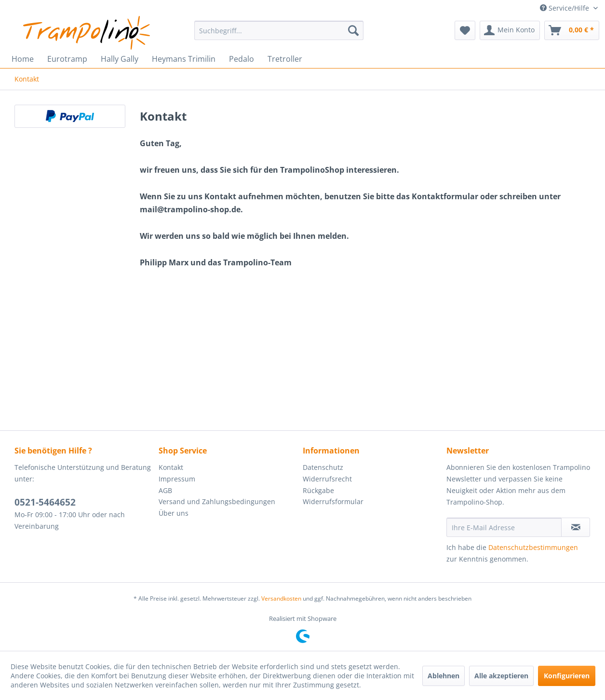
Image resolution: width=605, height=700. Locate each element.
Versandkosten (281, 598)
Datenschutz (323, 467)
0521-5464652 (45, 502)
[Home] (23, 59)
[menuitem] (279, 30)
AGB (165, 490)
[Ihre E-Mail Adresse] (504, 527)
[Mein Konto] (510, 30)
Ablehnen (444, 676)
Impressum (177, 479)
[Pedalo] (242, 59)
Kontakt (171, 467)
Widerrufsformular (333, 501)
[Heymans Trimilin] (184, 59)
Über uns (174, 513)
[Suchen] (353, 30)
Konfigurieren (567, 676)
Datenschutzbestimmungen (533, 547)
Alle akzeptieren (501, 676)
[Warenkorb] (572, 30)
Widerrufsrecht (327, 479)
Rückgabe (318, 490)
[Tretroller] (285, 59)
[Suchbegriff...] (279, 30)
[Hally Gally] (120, 59)
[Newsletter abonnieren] (576, 527)
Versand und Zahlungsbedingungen (217, 501)
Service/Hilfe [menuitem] (565, 8)
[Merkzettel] (465, 30)
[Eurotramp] (67, 59)
